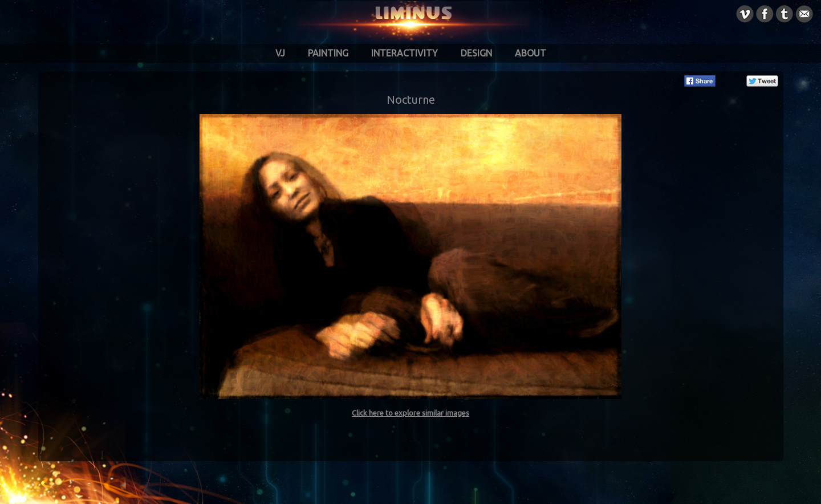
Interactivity (405, 53)
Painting (328, 53)
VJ (280, 53)
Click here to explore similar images (410, 413)
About (531, 53)
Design (476, 53)
